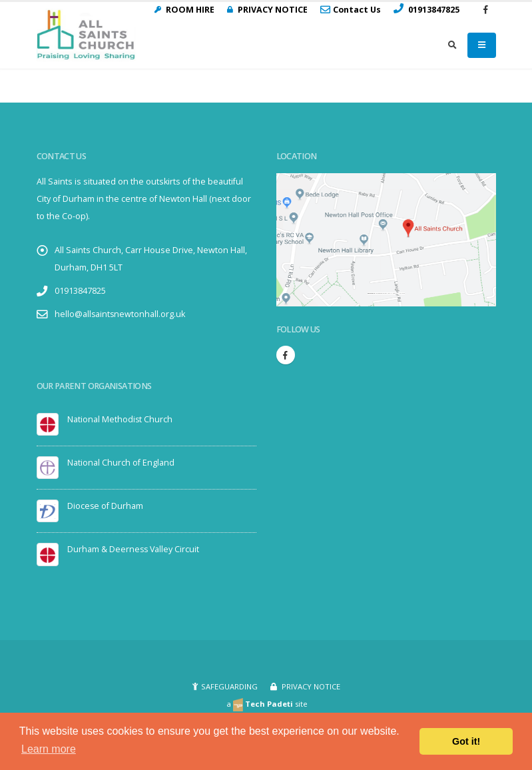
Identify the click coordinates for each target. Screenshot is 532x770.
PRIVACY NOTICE (310, 686)
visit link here (400, 293)
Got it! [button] (466, 741)
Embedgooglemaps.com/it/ (384, 293)
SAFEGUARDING (229, 686)
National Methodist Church (120, 419)
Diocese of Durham (106, 506)
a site (267, 704)
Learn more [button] (49, 749)
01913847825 (80, 291)
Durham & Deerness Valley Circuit (134, 549)
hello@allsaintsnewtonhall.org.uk (121, 314)
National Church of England (121, 463)
